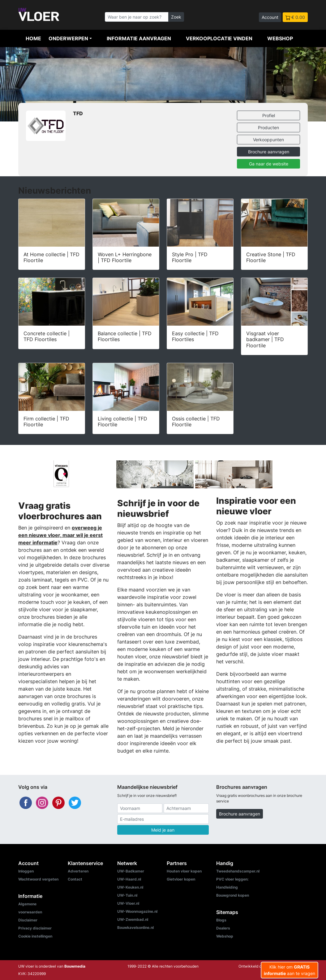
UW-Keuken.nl (130, 887)
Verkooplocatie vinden (219, 38)
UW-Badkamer (131, 871)
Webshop (280, 38)
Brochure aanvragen (269, 152)
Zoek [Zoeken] (176, 17)
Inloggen (26, 871)
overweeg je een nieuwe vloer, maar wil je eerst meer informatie (60, 535)
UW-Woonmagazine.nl (137, 911)
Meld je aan (163, 830)
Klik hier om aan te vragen (290, 970)
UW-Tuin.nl (127, 895)
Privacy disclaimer (35, 928)
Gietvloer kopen (181, 879)
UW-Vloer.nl (128, 903)
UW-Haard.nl (129, 879)
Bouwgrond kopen (233, 895)
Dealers (223, 928)
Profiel (269, 115)
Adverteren (78, 871)
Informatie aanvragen (139, 38)
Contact (75, 879)
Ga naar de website (269, 164)
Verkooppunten (268, 140)
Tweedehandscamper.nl (238, 871)
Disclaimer (28, 920)
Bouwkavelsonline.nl (135, 927)
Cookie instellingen (35, 936)
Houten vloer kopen (184, 871)
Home (33, 38)
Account (270, 17)
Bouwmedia (75, 966)
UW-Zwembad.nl (133, 919)
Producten (268, 127)
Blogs (221, 920)
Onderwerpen (68, 38)
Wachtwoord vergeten (38, 879)
